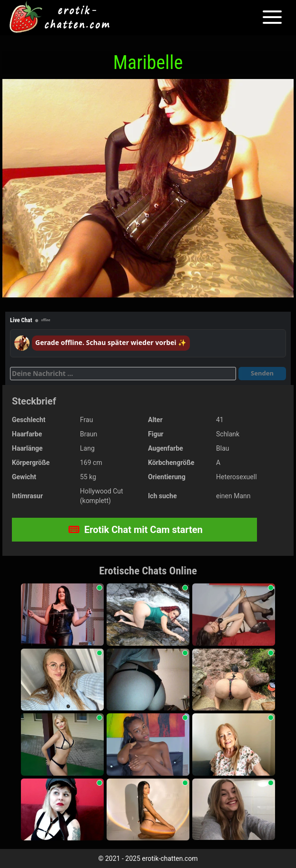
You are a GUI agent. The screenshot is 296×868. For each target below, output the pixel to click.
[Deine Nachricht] (123, 374)
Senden (262, 373)
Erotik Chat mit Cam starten (136, 530)
